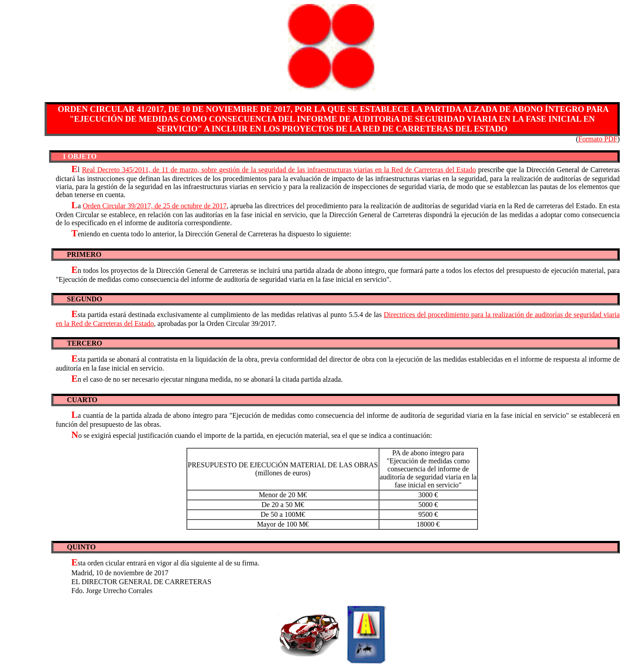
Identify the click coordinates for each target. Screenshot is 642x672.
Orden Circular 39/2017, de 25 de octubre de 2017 (154, 206)
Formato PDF (598, 139)
